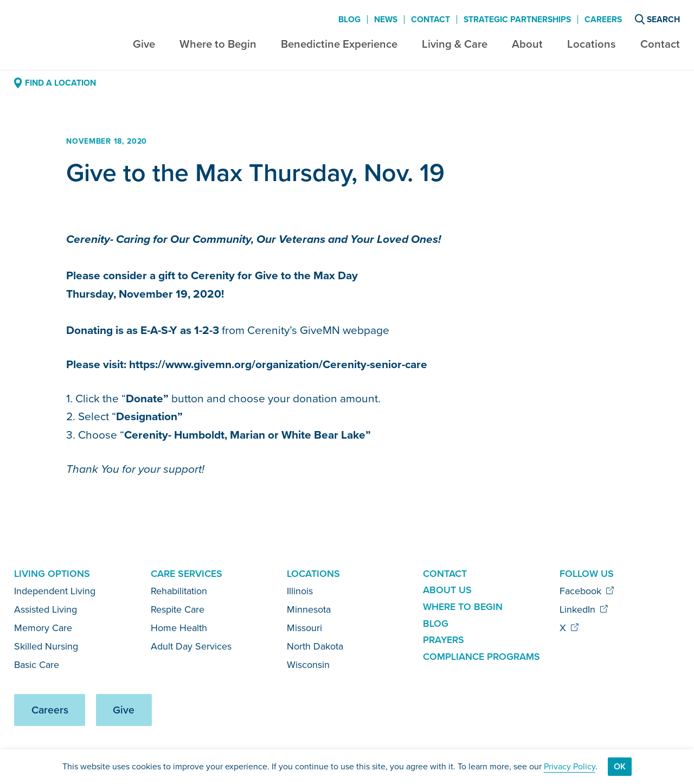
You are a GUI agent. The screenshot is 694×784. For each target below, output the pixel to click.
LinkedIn (584, 609)
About (527, 44)
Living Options (52, 573)
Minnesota (309, 609)
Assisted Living (46, 609)
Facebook (587, 591)
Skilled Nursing (46, 646)
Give (144, 44)
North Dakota (315, 646)
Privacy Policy (570, 766)
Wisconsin (308, 665)
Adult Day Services (191, 646)
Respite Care (178, 609)
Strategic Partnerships (517, 20)
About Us (447, 590)
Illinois (300, 591)
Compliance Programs (481, 656)
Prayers (444, 640)
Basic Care (37, 665)
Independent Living (55, 591)
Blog (349, 20)
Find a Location (55, 83)
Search (657, 19)
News (386, 20)
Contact (660, 44)
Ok (620, 766)
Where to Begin (218, 44)
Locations (592, 44)
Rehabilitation (179, 591)
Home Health (179, 628)
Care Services (187, 573)
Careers (603, 20)
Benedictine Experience (339, 44)
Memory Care (43, 628)
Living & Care (455, 44)
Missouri (304, 628)
